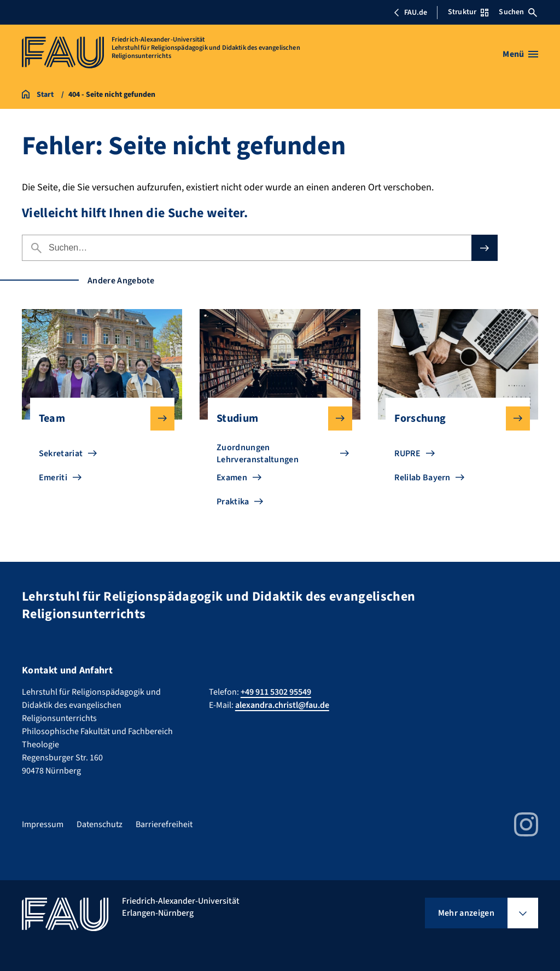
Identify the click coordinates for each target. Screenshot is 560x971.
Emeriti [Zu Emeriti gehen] (53, 478)
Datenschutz (100, 824)
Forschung (453, 418)
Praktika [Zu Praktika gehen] (233, 502)
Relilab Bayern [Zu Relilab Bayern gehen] (422, 478)
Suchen (518, 12)
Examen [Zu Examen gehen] (232, 478)
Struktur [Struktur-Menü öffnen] (468, 12)
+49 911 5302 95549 (276, 692)
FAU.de (410, 13)
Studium (276, 418)
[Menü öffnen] (520, 54)
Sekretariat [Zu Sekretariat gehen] (61, 453)
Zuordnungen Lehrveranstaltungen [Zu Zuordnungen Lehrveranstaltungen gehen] (258, 453)
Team (98, 418)
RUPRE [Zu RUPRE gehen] (407, 453)
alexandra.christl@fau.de (282, 705)
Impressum (43, 824)
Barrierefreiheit (164, 824)
